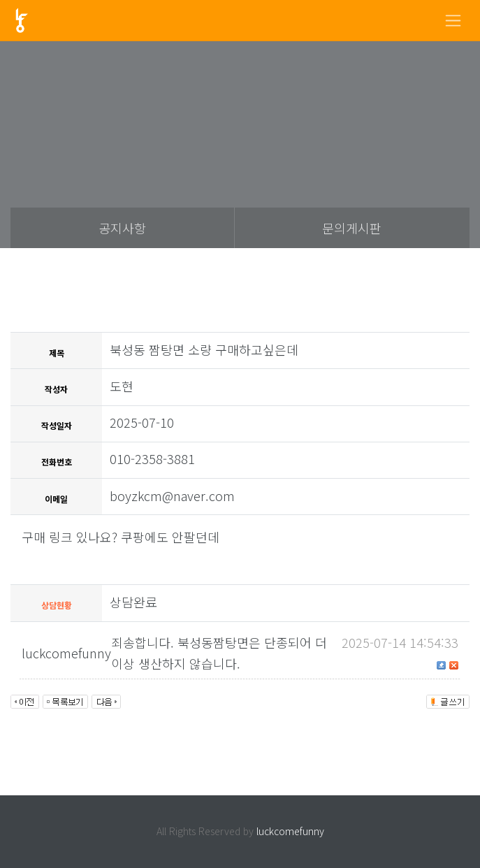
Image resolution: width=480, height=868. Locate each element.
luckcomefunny (290, 831)
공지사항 (122, 228)
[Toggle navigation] (453, 21)
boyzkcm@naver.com (172, 496)
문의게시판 (352, 228)
